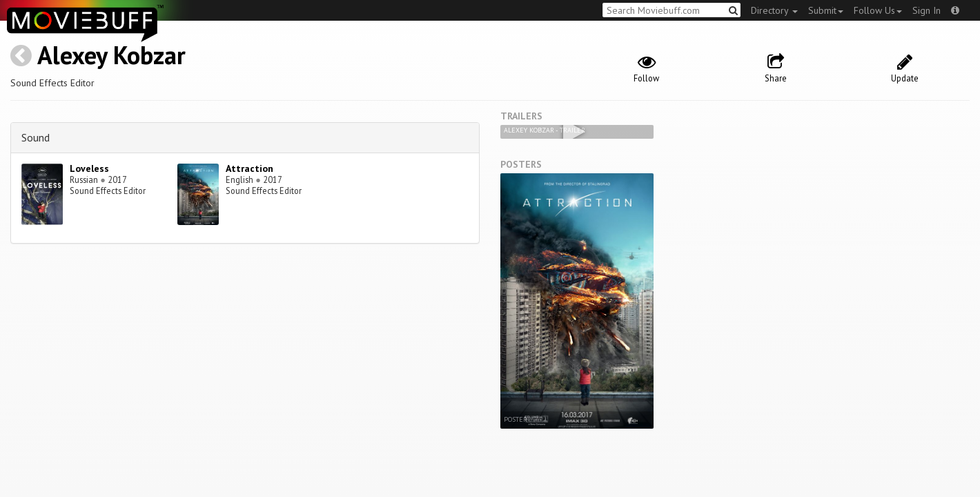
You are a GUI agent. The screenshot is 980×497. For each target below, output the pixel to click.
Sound (36, 137)
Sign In (927, 10)
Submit (826, 10)
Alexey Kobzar (111, 55)
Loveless (89, 168)
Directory (774, 10)
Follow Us (878, 10)
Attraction (249, 168)
